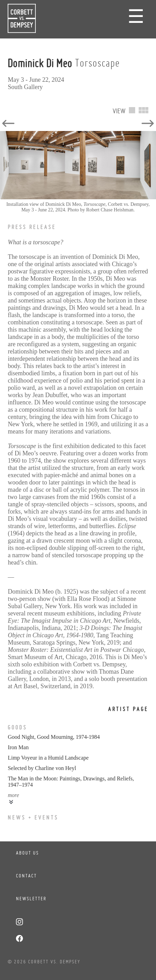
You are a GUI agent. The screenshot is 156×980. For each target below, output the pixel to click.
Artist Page (128, 709)
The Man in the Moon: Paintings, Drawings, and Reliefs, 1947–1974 (71, 782)
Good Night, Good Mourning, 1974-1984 (54, 737)
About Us (27, 853)
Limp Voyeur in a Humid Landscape (48, 758)
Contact (26, 876)
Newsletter (31, 899)
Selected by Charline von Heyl (42, 768)
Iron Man (18, 747)
